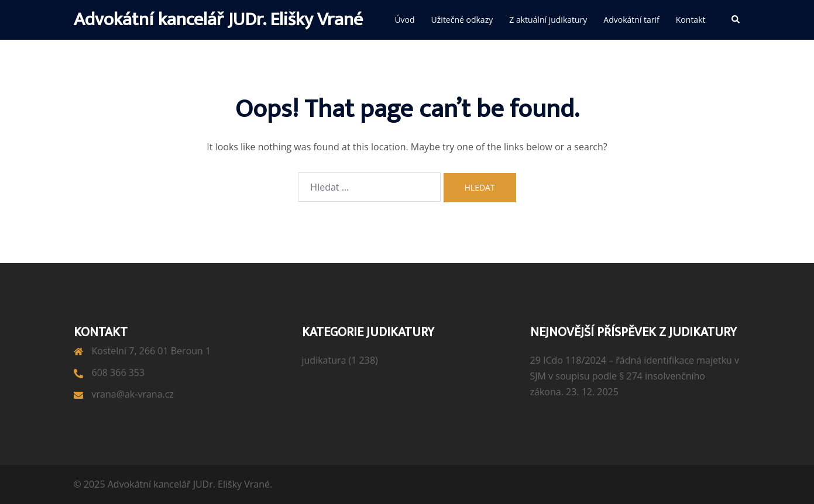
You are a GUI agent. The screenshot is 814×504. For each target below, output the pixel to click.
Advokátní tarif (631, 20)
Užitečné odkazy (462, 20)
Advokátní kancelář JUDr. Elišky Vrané (218, 20)
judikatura (324, 360)
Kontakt (691, 20)
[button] (736, 20)
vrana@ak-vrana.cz (133, 394)
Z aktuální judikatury (548, 20)
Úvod (404, 20)
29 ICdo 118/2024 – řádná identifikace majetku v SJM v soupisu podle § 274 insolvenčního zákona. (635, 376)
